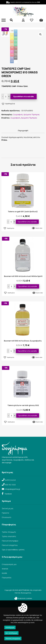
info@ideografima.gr (12, 526)
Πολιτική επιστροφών (10, 577)
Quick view (39, 265)
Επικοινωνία (7, 554)
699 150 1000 (10, 521)
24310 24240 (10, 517)
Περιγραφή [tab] (23, 167)
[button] (40, 34)
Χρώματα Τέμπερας (32, 151)
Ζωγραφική (18, 151)
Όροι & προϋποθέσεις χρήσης (13, 586)
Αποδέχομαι (10, 628)
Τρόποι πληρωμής (9, 569)
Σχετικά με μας (8, 545)
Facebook (8, 530)
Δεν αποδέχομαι (11, 633)
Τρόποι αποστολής (9, 573)
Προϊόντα (5, 549)
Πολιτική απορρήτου (10, 582)
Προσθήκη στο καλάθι (24, 133)
